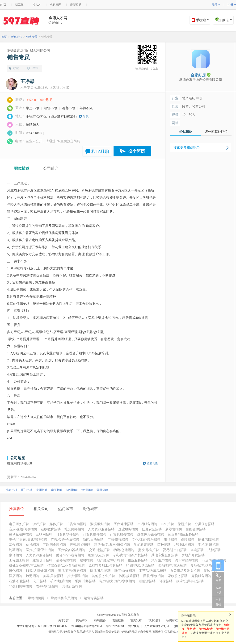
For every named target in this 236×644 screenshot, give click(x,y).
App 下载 (218, 590)
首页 (4, 37)
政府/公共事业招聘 (190, 581)
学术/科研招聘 (208, 545)
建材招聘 (86, 560)
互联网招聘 (44, 534)
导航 (86, 117)
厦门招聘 (27, 490)
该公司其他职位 (216, 132)
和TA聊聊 (100, 151)
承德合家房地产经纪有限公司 (29, 50)
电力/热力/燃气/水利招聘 (117, 581)
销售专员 (32, 37)
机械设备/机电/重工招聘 (26, 566)
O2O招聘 (167, 524)
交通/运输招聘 (99, 550)
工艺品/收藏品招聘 (153, 571)
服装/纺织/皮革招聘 (40, 571)
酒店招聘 (16, 576)
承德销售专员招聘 (64, 598)
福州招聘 (72, 490)
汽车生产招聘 (161, 560)
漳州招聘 (87, 490)
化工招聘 (40, 581)
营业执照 (134, 626)
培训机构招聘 (184, 545)
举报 (35, 68)
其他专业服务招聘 (164, 555)
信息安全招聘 (152, 529)
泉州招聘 (42, 490)
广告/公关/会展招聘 (65, 540)
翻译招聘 (16, 555)
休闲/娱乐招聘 (129, 576)
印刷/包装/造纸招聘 (140, 566)
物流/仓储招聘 (124, 550)
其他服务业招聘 (103, 576)
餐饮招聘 (210, 571)
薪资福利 (20, 311)
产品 (72, 240)
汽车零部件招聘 (186, 560)
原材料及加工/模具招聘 (105, 566)
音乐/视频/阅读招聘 (23, 529)
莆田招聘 (102, 490)
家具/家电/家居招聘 (72, 571)
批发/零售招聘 (148, 550)
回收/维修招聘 (154, 576)
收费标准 (172, 620)
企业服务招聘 (128, 529)
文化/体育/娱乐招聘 (146, 540)
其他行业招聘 (72, 586)
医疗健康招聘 (124, 524)
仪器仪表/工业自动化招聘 (66, 566)
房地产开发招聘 (193, 555)
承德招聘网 (36, 598)
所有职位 (17, 37)
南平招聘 (57, 490)
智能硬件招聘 (196, 529)
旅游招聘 (184, 524)
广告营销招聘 (76, 524)
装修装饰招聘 (66, 560)
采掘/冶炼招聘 (85, 581)
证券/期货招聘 (208, 540)
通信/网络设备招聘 (151, 534)
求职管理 (55, 5)
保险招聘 (188, 540)
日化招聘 (16, 571)
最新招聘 (76, 5)
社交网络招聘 (74, 529)
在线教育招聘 (51, 529)
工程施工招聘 (19, 560)
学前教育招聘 (144, 545)
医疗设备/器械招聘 (72, 550)
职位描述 (22, 168)
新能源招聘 (147, 581)
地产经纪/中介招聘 (110, 560)
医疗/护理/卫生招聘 (40, 550)
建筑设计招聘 (42, 560)
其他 (13, 304)
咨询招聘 (197, 550)
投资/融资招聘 (80, 545)
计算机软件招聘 (68, 534)
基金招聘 (16, 545)
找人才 (37, 5)
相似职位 (185, 132)
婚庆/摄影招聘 (78, 576)
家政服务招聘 (178, 576)
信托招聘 (33, 545)
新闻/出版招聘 (93, 540)
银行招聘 (171, 540)
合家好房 (201, 75)
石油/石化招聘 (19, 581)
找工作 (19, 5)
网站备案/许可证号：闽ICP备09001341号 (42, 626)
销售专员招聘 (94, 598)
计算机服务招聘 (122, 534)
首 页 (3, 5)
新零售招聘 (174, 529)
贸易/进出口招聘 (175, 550)
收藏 (16, 68)
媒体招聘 (56, 524)
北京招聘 (12, 490)
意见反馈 (218, 602)
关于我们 (64, 620)
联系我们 (154, 620)
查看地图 (152, 463)
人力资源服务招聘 (101, 529)
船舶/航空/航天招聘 (173, 566)
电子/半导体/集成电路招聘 (28, 540)
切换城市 (55, 23)
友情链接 (118, 620)
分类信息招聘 (205, 524)
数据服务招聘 (100, 524)
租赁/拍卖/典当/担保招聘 (112, 545)
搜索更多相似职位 (187, 148)
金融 (65, 240)
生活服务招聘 (147, 524)
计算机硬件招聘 (95, 534)
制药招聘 (16, 550)
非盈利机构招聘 (21, 586)
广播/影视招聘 (118, 540)
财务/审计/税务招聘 (70, 555)
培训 (59, 353)
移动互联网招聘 (21, 534)
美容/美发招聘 (53, 576)
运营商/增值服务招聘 (183, 534)
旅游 (39, 374)
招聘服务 (100, 620)
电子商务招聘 (19, 524)
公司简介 (51, 168)
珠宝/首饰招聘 (125, 571)
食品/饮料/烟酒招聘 (205, 566)
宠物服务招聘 (201, 576)
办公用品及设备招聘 (185, 571)
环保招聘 (166, 581)
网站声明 (82, 620)
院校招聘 (164, 545)
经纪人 (25, 318)
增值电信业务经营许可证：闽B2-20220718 (98, 626)
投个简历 (136, 151)
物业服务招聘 (138, 560)
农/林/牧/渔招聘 (47, 586)
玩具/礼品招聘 (100, 571)
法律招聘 (214, 550)
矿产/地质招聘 (61, 581)
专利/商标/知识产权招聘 (130, 555)
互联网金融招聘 (55, 545)
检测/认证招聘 (98, 555)
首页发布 (136, 620)
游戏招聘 (39, 524)
